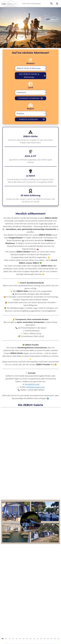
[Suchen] (51, 4)
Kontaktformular (32, 384)
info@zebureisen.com (35, 387)
